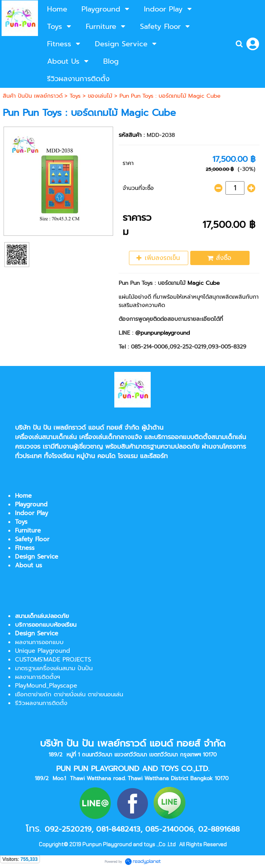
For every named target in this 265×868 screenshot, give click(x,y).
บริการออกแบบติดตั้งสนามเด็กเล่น (200, 437)
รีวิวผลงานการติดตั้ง (41, 703)
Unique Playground (43, 651)
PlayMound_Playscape (46, 686)
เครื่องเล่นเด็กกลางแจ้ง (111, 437)
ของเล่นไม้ (100, 96)
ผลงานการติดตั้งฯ (38, 677)
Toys (75, 96)
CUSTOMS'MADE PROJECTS (53, 660)
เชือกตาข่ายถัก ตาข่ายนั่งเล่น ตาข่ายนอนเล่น (69, 694)
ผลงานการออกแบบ (39, 642)
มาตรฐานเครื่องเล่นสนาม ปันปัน (54, 668)
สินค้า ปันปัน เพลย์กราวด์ (33, 96)
